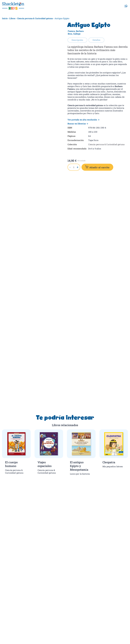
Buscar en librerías (77, 124)
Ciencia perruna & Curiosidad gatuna (35, 18)
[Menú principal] (126, 6)
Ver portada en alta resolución (82, 120)
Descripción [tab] (77, 40)
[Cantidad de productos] (74, 167)
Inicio (5, 18)
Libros (12, 18)
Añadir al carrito (99, 167)
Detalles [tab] (96, 40)
